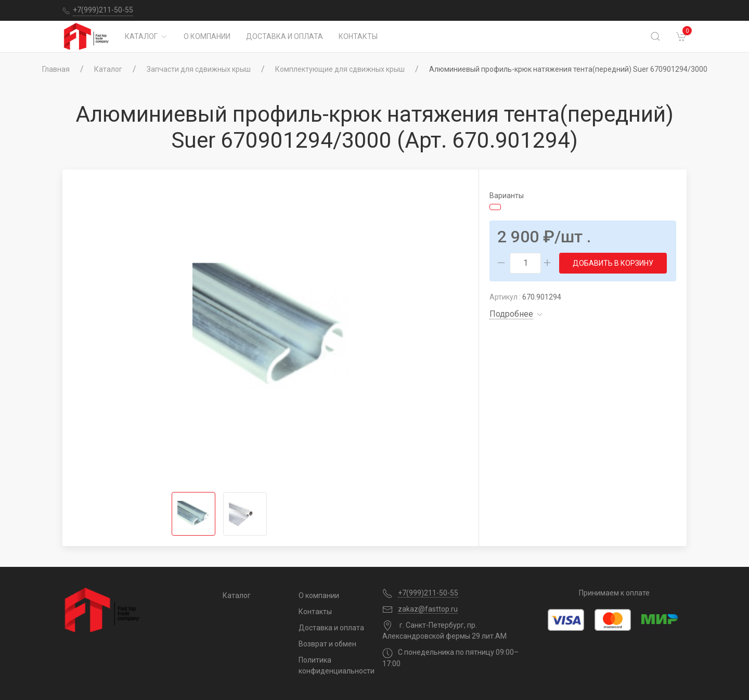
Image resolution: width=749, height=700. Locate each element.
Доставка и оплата (285, 36)
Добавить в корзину (613, 263)
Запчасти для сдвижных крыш (199, 69)
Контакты (358, 36)
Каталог (146, 36)
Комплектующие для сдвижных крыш (340, 69)
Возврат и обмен (327, 644)
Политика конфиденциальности (333, 665)
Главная (56, 69)
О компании (207, 36)
